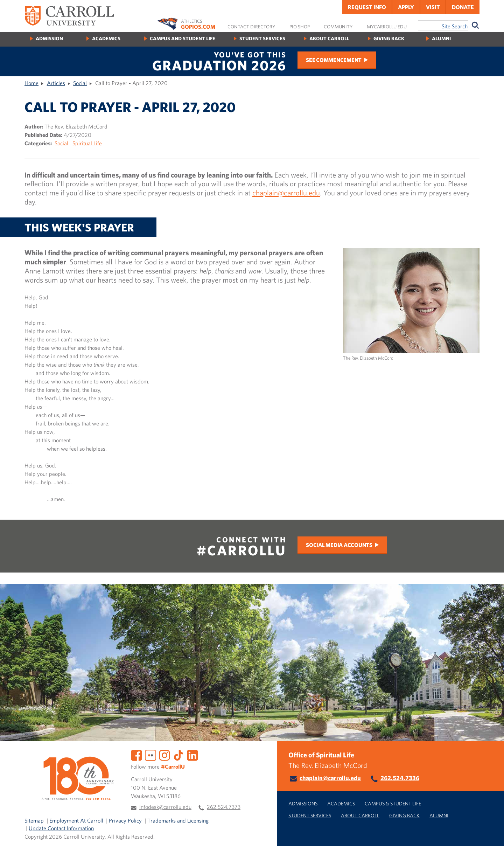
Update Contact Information (61, 828)
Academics (106, 38)
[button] (491, 833)
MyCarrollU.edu (387, 27)
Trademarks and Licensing (178, 820)
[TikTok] (178, 755)
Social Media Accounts (339, 545)
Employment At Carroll (76, 820)
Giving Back (389, 38)
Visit (433, 7)
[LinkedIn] (192, 755)
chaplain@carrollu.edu (286, 193)
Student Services (262, 38)
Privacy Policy (125, 820)
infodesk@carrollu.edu (165, 807)
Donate (463, 7)
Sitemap (34, 820)
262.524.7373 (224, 807)
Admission (49, 38)
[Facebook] (136, 755)
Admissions (303, 803)
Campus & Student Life (393, 803)
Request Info (367, 7)
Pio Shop (300, 27)
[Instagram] (164, 755)
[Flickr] (150, 755)
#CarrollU (173, 767)
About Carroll (329, 38)
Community (338, 27)
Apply (406, 7)
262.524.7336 (400, 778)
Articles (56, 83)
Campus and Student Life (183, 38)
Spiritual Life (87, 143)
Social (80, 83)
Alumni (441, 38)
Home (31, 83)
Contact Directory (251, 27)
